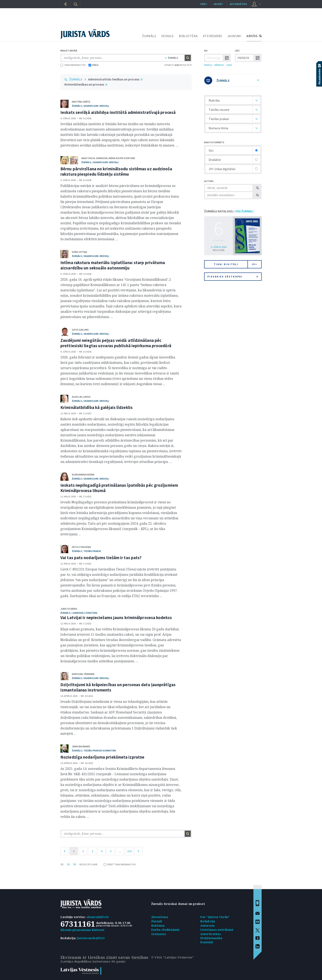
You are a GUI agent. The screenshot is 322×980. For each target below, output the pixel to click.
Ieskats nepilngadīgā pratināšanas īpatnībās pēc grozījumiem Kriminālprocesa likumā (119, 488)
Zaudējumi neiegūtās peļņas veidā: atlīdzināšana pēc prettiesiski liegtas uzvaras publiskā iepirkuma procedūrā (116, 343)
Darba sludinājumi (165, 930)
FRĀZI (93, 65)
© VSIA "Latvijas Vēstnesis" (172, 957)
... (120, 851)
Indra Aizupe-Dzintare (122, 158)
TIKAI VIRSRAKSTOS (73, 65)
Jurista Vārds (69, 609)
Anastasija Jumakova (94, 158)
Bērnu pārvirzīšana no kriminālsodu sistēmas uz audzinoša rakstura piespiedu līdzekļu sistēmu (116, 171)
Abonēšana (160, 917)
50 (75, 864)
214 (129, 851)
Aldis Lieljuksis (81, 397)
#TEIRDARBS (213, 36)
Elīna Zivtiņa (79, 252)
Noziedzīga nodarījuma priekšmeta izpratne (102, 757)
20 (68, 864)
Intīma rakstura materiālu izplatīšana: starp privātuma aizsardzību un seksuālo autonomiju (113, 265)
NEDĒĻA (208, 65)
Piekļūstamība (211, 938)
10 (62, 864)
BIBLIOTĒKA (188, 36)
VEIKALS (167, 36)
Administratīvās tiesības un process (114, 79)
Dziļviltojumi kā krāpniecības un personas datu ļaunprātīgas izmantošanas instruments (118, 687)
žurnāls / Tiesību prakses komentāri (94, 750)
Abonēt (218, 4)
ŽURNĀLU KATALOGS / (229, 211)
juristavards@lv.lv (91, 938)
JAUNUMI (234, 36)
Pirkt (204, 4)
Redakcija (208, 921)
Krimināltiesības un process (84, 84)
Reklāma (158, 926)
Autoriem (208, 926)
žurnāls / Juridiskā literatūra (79, 613)
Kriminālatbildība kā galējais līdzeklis (97, 407)
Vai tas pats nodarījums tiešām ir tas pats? (101, 558)
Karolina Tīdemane (83, 674)
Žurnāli (157, 921)
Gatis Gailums (80, 330)
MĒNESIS (219, 65)
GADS (229, 65)
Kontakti (207, 942)
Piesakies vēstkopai (233, 277)
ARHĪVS (252, 36)
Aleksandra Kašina (83, 475)
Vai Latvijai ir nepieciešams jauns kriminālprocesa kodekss (116, 618)
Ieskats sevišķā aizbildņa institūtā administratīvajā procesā (118, 112)
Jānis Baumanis (81, 746)
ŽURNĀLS (149, 36)
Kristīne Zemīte (81, 102)
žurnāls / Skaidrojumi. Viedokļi (90, 106)
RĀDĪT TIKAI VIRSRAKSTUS (120, 864)
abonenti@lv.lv (98, 917)
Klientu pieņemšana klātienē (82, 930)
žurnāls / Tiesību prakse (86, 551)
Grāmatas (159, 934)
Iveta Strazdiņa (81, 547)
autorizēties (238, 4)
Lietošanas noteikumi (217, 930)
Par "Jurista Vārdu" (215, 917)
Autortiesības (211, 934)
